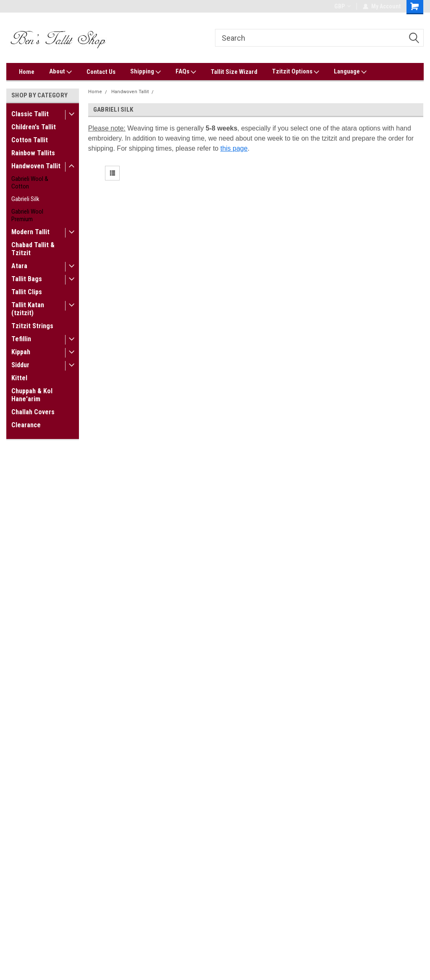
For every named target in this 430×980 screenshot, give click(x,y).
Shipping (146, 72)
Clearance (26, 425)
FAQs (186, 72)
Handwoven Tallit (36, 166)
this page (234, 148)
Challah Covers (33, 412)
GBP (342, 6)
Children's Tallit (34, 127)
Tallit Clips (27, 292)
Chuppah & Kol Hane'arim (32, 395)
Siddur (20, 365)
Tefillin (21, 339)
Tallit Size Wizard (234, 72)
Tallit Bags (27, 279)
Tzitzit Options (296, 72)
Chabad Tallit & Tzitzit (33, 249)
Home (27, 72)
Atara (19, 266)
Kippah (21, 352)
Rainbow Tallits (33, 153)
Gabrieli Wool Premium (27, 215)
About (60, 72)
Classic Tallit (30, 114)
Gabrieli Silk (25, 199)
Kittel (19, 378)
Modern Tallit (30, 232)
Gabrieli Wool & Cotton (30, 183)
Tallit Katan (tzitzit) (28, 309)
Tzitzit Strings (32, 326)
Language (350, 72)
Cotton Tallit (30, 140)
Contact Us (101, 72)
